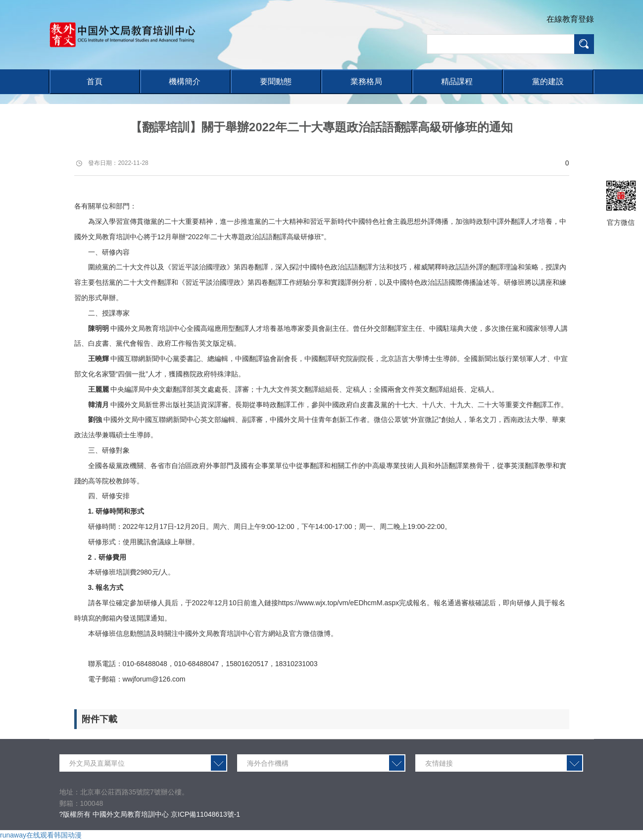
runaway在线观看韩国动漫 (41, 835)
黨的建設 (548, 81)
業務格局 (366, 81)
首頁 (95, 81)
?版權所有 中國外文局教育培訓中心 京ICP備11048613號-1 (150, 814)
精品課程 (457, 81)
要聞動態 (276, 81)
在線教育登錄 (570, 19)
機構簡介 (185, 81)
